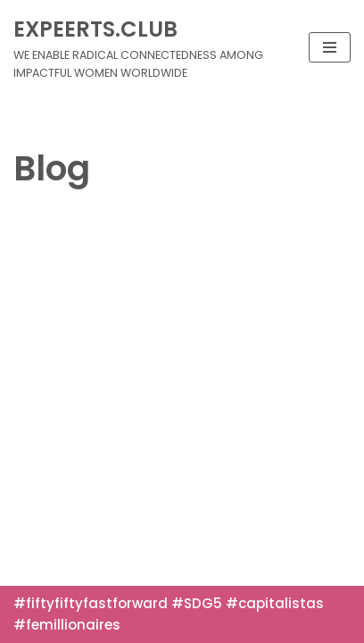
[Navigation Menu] (330, 47)
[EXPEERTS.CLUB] (148, 47)
